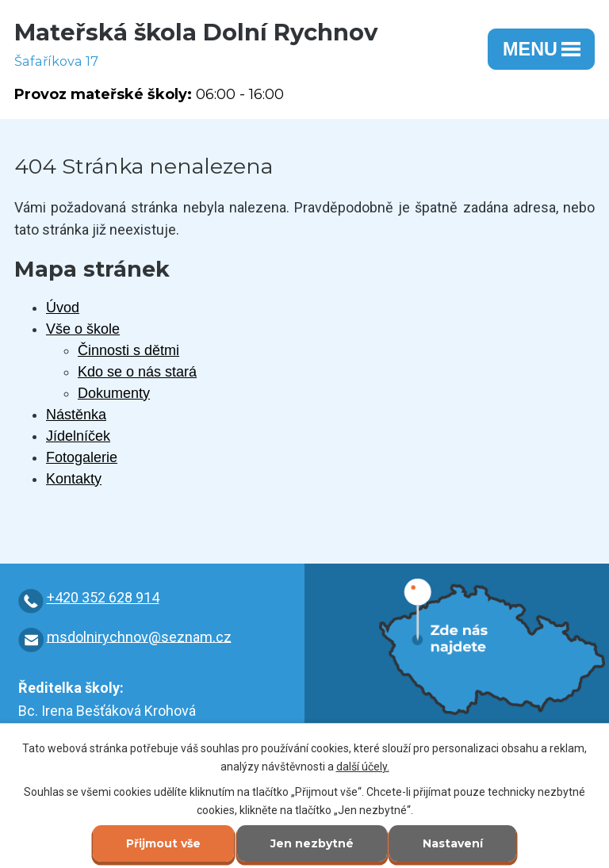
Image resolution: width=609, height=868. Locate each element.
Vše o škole (83, 329)
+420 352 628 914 (103, 597)
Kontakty (74, 479)
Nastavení (453, 843)
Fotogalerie (82, 457)
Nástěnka (76, 415)
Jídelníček (78, 436)
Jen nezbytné (312, 843)
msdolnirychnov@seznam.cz (139, 636)
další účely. (363, 767)
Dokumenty (114, 393)
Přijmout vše (163, 843)
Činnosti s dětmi (128, 350)
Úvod (63, 308)
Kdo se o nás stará (137, 372)
